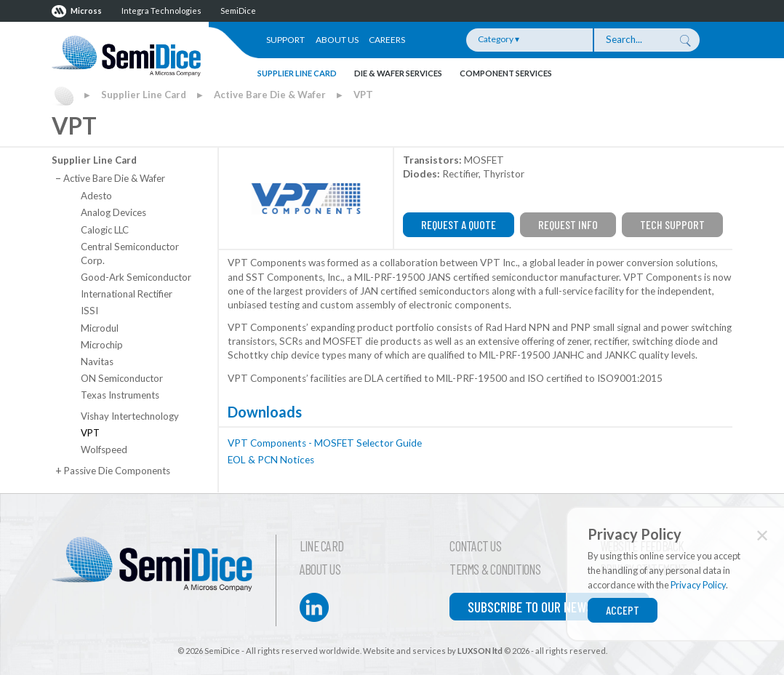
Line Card (321, 546)
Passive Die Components (112, 471)
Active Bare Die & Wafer (270, 95)
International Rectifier (127, 294)
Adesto (96, 196)
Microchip (102, 345)
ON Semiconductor (122, 378)
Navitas (97, 362)
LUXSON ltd (480, 651)
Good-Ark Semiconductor (136, 277)
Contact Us (475, 546)
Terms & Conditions (495, 570)
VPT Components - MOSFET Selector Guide (325, 443)
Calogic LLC (105, 230)
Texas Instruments (120, 395)
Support (285, 40)
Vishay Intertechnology (130, 416)
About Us (337, 40)
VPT (363, 95)
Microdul (100, 328)
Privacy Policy (698, 585)
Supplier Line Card (297, 73)
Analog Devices (113, 212)
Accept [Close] (623, 610)
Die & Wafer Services (398, 73)
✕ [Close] (762, 535)
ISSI (89, 311)
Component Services (506, 73)
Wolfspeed (104, 450)
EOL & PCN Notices (271, 460)
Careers (387, 40)
